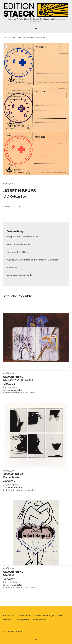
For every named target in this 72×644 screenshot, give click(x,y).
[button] (7, 46)
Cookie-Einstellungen (44, 616)
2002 (12, 374)
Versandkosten (15, 390)
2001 (12, 471)
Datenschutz (24, 616)
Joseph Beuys (28, 37)
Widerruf (7, 620)
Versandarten (39, 620)
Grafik (19, 37)
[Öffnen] (36, 29)
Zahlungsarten (22, 620)
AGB (60, 616)
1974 (12, 184)
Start (5, 37)
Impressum (9, 616)
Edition (12, 37)
